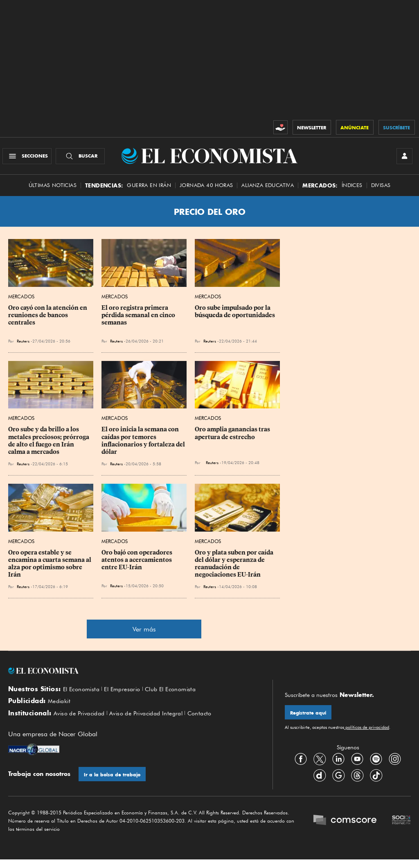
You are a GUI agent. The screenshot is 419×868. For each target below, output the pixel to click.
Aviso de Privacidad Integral (155, 721)
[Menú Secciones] (30, 158)
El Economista (83, 693)
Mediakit (60, 707)
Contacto (214, 721)
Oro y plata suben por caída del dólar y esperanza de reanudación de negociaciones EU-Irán (235, 567)
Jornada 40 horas (206, 189)
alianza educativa (268, 189)
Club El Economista (180, 693)
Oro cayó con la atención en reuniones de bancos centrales (48, 319)
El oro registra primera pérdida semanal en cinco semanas (139, 319)
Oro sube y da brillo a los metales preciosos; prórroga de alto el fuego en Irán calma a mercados (49, 444)
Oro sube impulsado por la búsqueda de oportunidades (235, 316)
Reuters (23, 345)
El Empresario (127, 693)
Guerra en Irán (149, 189)
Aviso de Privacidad (82, 721)
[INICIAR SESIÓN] (403, 158)
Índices (352, 189)
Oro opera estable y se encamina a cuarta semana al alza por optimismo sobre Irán (50, 567)
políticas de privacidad (367, 733)
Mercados (21, 301)
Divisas (381, 189)
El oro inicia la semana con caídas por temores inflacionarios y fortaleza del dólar (144, 444)
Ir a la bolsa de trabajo (114, 782)
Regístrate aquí (310, 717)
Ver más (144, 633)
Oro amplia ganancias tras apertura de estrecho (233, 437)
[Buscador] (83, 158)
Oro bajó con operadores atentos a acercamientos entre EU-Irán (137, 564)
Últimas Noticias (53, 189)
